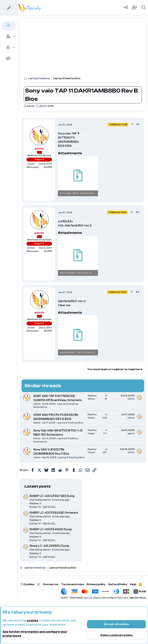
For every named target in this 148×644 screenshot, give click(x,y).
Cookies (27, 584)
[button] (14, 37)
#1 (138, 124)
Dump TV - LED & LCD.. (43, 507)
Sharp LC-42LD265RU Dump (49, 546)
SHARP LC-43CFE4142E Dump (51, 529)
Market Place (138, 598)
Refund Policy (118, 584)
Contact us (51, 584)
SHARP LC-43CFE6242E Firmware (54, 513)
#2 (137, 212)
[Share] (132, 124)
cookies (32, 621)
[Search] (143, 8)
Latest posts (38, 486)
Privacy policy (96, 584)
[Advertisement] (83, 49)
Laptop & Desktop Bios (70, 423)
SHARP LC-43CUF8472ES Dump (52, 496)
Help (133, 584)
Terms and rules (73, 584)
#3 (137, 292)
